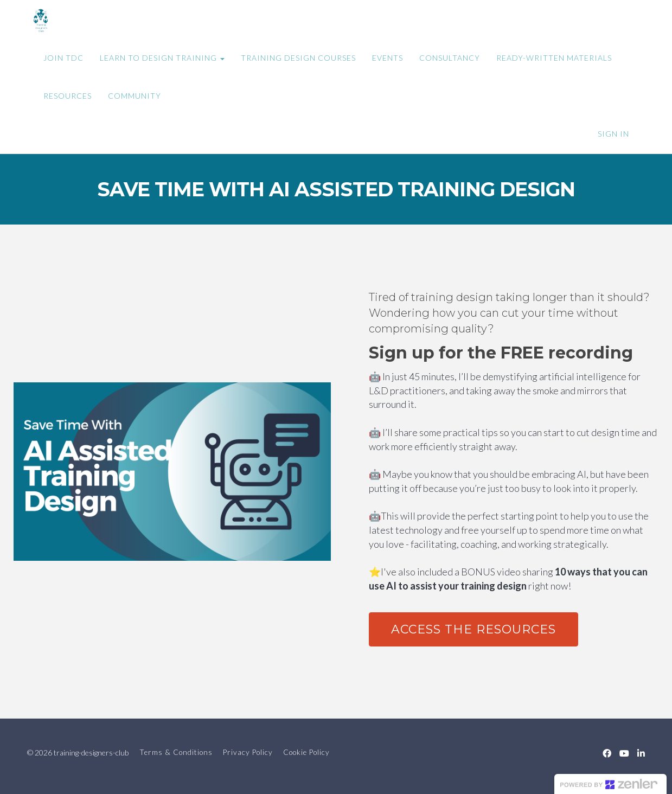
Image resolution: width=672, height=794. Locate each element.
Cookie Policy (306, 752)
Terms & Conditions (176, 752)
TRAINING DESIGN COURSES (298, 58)
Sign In (613, 134)
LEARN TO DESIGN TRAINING (162, 58)
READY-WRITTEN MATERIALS (554, 58)
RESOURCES (68, 96)
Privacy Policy (248, 752)
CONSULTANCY (450, 58)
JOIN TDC (63, 58)
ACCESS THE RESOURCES (473, 629)
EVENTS (388, 58)
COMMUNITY (135, 96)
